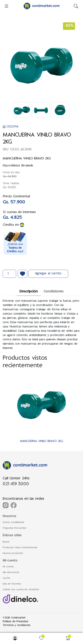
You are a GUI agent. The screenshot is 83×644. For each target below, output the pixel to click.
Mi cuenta (8, 567)
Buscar (6, 542)
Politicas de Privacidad (15, 622)
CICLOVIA (11, 127)
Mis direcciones (11, 573)
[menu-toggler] (6, 6)
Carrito (6, 578)
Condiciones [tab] (54, 292)
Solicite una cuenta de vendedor (21, 590)
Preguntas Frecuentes (14, 528)
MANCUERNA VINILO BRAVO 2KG (42, 441)
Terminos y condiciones (17, 625)
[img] (76, 6)
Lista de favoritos (12, 584)
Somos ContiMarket (13, 522)
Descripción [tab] (29, 292)
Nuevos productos (13, 553)
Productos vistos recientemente (20, 548)
